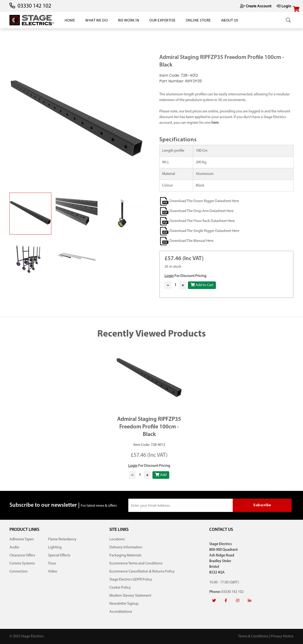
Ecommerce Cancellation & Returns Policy (142, 572)
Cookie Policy (120, 588)
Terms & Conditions (253, 636)
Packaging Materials (125, 555)
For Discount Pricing (185, 276)
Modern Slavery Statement (130, 596)
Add (161, 475)
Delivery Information (126, 547)
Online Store (198, 21)
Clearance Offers (22, 555)
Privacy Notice (282, 636)
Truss (52, 564)
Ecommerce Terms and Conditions (136, 564)
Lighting (55, 547)
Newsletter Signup (124, 604)
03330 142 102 (34, 6)
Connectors (18, 572)
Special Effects (59, 555)
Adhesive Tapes (22, 539)
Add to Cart (202, 285)
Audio (14, 547)
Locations (117, 539)
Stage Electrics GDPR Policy (131, 580)
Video (53, 572)
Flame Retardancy (62, 539)
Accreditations (121, 612)
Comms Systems (22, 564)
